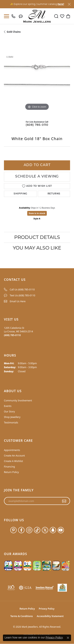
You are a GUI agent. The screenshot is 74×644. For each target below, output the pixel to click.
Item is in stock (37, 213)
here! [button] (61, 4)
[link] (14, 16)
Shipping (20, 194)
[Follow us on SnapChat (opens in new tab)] (53, 530)
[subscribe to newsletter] (64, 501)
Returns (54, 194)
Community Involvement (18, 401)
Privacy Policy (46, 609)
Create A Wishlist (13, 461)
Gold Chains (14, 32)
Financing (9, 467)
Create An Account (14, 456)
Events (8, 406)
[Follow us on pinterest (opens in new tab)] (13, 530)
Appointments (12, 450)
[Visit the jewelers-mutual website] (45, 588)
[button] (56, 16)
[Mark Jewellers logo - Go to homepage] (37, 16)
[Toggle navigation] (6, 16)
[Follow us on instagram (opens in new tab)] (29, 530)
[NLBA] (62, 588)
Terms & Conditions (22, 616)
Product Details (37, 237)
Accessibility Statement (50, 616)
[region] (37, 78)
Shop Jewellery (12, 417)
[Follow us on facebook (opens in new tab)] (21, 530)
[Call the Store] (12, 335)
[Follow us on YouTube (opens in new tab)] (61, 530)
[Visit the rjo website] (11, 588)
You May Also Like (37, 248)
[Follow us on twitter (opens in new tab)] (45, 530)
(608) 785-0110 (37, 125)
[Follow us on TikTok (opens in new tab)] (37, 530)
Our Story (9, 412)
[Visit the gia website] (25, 588)
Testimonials (11, 423)
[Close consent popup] (68, 638)
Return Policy (11, 472)
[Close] (69, 4)
